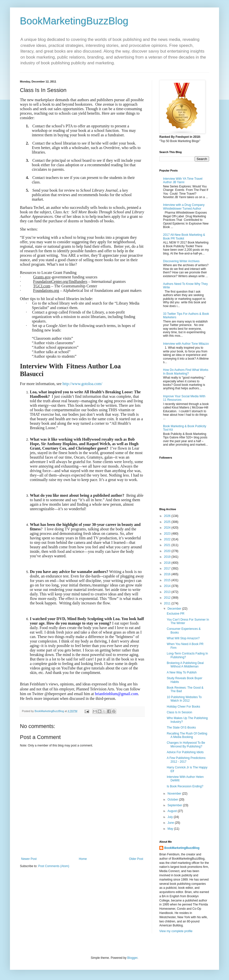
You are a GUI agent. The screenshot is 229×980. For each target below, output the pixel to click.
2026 (168, 516)
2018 (168, 563)
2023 (168, 534)
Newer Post (29, 859)
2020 (168, 551)
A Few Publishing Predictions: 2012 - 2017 (186, 760)
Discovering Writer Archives (181, 261)
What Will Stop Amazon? (183, 638)
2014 (168, 586)
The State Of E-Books (181, 728)
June (171, 823)
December (175, 609)
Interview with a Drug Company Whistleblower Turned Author (184, 207)
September (175, 805)
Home (83, 859)
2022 (168, 539)
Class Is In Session (179, 712)
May (171, 829)
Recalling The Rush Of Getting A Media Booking (187, 735)
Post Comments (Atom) (54, 866)
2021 (168, 545)
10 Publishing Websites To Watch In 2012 (184, 699)
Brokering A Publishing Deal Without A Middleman (185, 665)
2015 (168, 580)
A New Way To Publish (182, 672)
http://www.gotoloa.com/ (82, 384)
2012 (168, 598)
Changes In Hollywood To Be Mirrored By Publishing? (186, 744)
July (171, 817)
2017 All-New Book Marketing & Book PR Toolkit (184, 237)
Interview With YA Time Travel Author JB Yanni (183, 180)
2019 (168, 557)
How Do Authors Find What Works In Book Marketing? (186, 372)
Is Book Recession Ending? (185, 786)
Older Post (136, 859)
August (173, 811)
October (173, 800)
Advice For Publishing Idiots (185, 752)
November (175, 794)
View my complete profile (176, 931)
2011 (168, 603)
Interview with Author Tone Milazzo (186, 344)
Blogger (132, 958)
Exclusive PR (176, 614)
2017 (168, 569)
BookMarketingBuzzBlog (74, 21)
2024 (168, 528)
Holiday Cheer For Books (183, 707)
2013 (168, 592)
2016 (168, 574)
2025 (168, 522)
